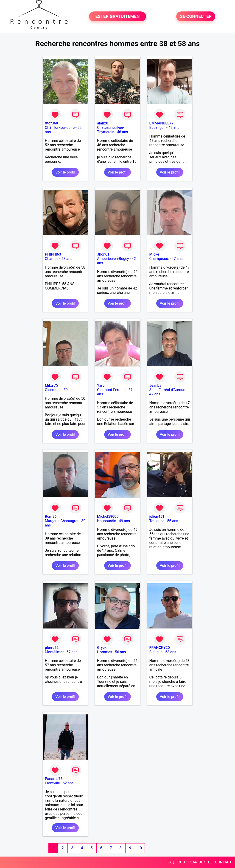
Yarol (101, 385)
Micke (154, 254)
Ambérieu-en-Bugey (113, 259)
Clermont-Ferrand (111, 390)
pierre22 (52, 648)
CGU (181, 862)
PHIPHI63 (53, 254)
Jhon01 (103, 254)
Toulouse (157, 521)
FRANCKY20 (160, 648)
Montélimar (54, 652)
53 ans (171, 652)
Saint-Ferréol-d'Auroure (168, 390)
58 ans (67, 259)
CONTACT (223, 862)
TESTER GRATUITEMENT (118, 16)
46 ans (123, 132)
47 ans (177, 259)
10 (140, 848)
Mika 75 (52, 385)
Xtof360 (52, 123)
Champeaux (159, 259)
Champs (52, 259)
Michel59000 (108, 517)
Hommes (105, 652)
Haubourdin (107, 521)
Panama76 (54, 779)
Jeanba (155, 385)
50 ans (69, 390)
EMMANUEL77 (161, 123)
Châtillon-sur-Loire (60, 128)
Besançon (158, 128)
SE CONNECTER (196, 16)
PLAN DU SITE (200, 862)
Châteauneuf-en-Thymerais (111, 130)
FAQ (171, 862)
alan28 (103, 123)
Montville (52, 783)
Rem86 (51, 517)
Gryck (102, 648)
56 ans (173, 521)
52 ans (68, 783)
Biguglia (156, 652)
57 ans (72, 652)
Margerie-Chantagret (62, 521)
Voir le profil (65, 172)
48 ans (174, 128)
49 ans (124, 521)
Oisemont (53, 390)
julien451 (157, 517)
